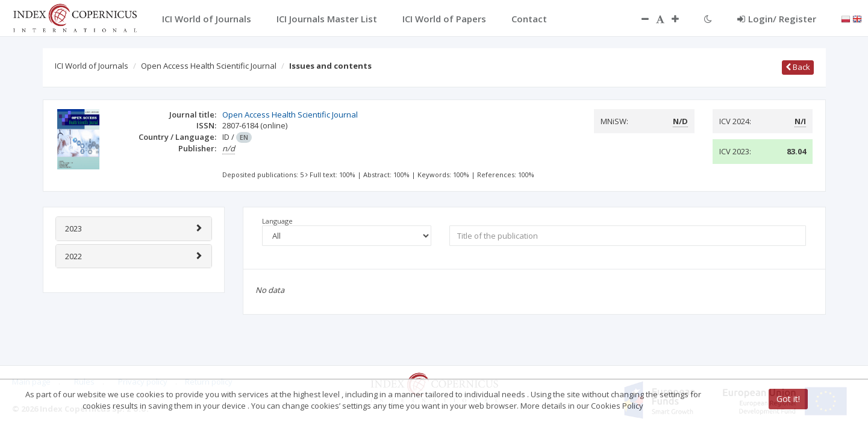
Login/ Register (777, 19)
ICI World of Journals (92, 66)
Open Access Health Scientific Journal (209, 66)
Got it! (788, 399)
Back (798, 67)
